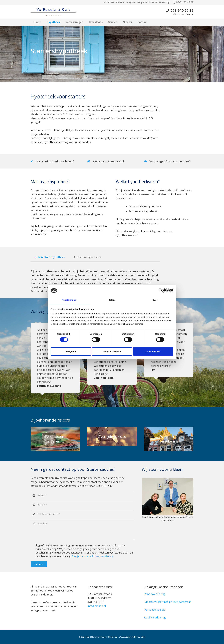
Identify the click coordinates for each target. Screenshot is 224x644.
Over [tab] (155, 300)
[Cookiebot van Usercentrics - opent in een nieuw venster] (161, 290)
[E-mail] (82, 505)
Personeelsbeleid (155, 610)
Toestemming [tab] (69, 300)
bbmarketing (140, 637)
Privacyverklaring (155, 594)
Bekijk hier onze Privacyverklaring (93, 558)
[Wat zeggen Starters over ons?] (147, 161)
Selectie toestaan (112, 352)
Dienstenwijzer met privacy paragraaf (168, 602)
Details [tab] (112, 300)
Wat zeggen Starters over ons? (170, 161)
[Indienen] (39, 566)
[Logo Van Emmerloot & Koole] (57, 12)
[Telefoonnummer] (82, 515)
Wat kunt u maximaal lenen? (55, 161)
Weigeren (71, 352)
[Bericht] (82, 532)
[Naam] (82, 495)
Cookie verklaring (155, 617)
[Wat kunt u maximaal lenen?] (33, 161)
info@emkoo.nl (97, 606)
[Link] (112, 161)
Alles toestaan (153, 352)
